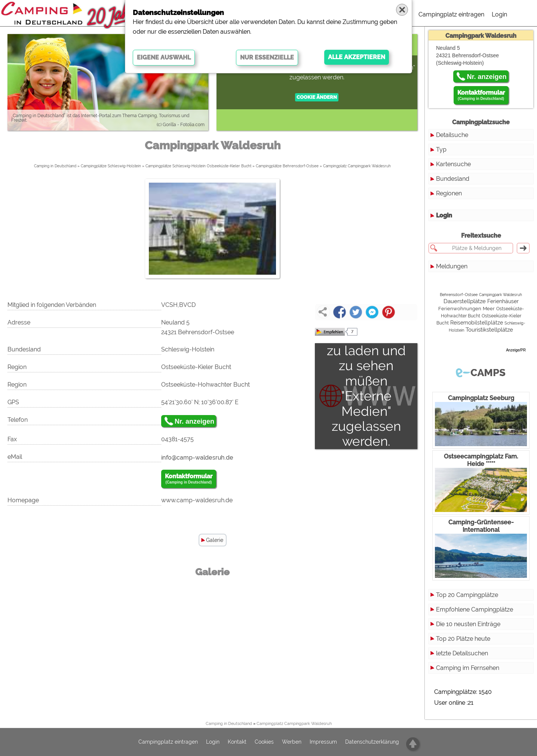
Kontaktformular (189, 479)
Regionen (449, 193)
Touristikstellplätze (489, 330)
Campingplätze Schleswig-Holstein (111, 166)
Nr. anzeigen (194, 421)
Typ (441, 150)
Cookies (264, 742)
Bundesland (453, 179)
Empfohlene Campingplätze (475, 609)
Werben (292, 742)
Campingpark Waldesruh (501, 295)
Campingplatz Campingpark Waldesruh (357, 166)
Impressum (323, 742)
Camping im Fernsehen (468, 668)
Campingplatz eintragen (451, 14)
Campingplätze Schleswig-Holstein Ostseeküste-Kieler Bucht (198, 166)
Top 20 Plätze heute (463, 639)
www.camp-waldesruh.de (197, 500)
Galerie (215, 540)
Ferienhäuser (503, 301)
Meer (489, 309)
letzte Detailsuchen (462, 653)
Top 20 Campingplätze (467, 595)
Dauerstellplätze (465, 301)
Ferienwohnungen (460, 309)
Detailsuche (452, 135)
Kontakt (237, 742)
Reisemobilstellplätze (477, 323)
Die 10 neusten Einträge (468, 624)
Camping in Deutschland (55, 166)
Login (499, 14)
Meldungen (452, 266)
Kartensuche (453, 164)
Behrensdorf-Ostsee (459, 295)
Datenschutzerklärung (372, 742)
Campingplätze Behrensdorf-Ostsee (287, 166)
